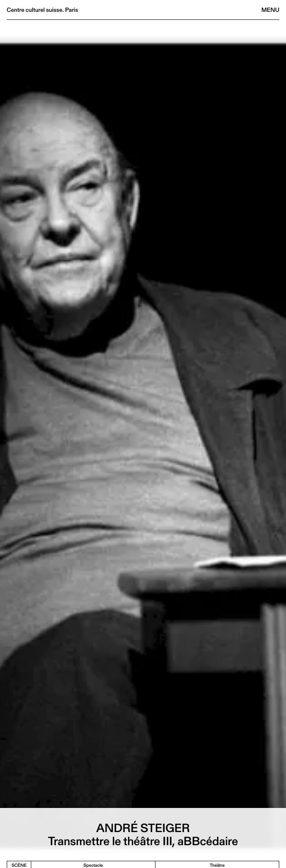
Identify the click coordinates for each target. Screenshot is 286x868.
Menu (270, 10)
